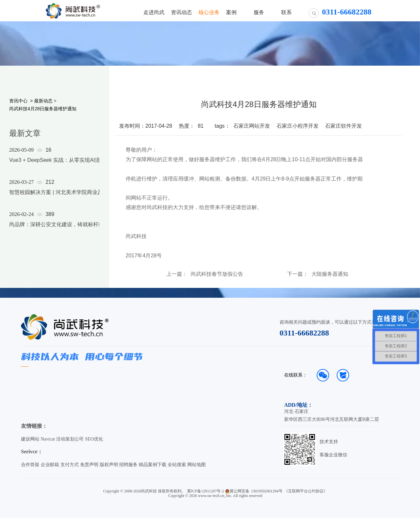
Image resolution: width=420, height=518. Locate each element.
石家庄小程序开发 (298, 126)
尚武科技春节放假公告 (217, 274)
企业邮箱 (50, 465)
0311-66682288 (304, 333)
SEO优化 (94, 439)
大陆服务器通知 (330, 274)
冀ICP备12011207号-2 (205, 491)
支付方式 (70, 465)
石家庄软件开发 (344, 126)
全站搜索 (177, 465)
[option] (60, 196)
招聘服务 (128, 465)
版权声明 (109, 465)
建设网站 (30, 439)
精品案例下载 (153, 465)
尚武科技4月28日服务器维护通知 (43, 109)
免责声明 (89, 465)
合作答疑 (30, 465)
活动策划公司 (70, 439)
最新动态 (43, 101)
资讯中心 (18, 101)
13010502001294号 (267, 491)
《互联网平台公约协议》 (306, 491)
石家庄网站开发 (252, 126)
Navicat (48, 439)
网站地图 (197, 465)
